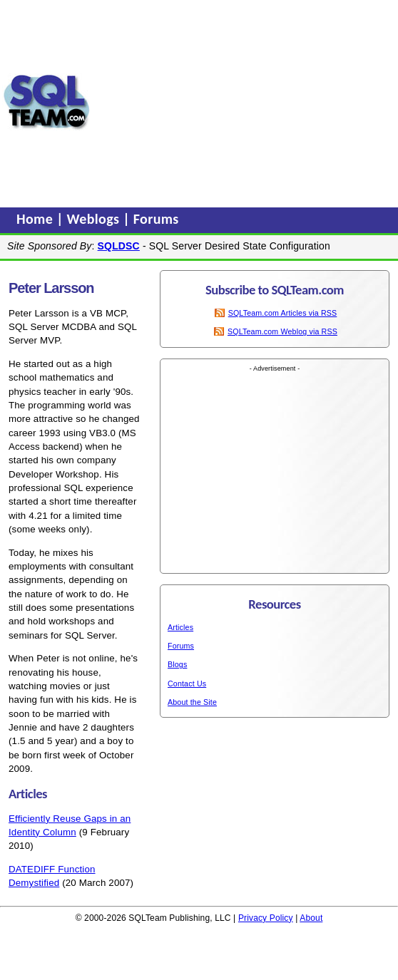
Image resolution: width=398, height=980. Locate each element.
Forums (156, 219)
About (311, 918)
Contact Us (187, 684)
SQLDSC (119, 246)
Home (36, 219)
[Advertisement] (244, 102)
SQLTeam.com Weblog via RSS (282, 331)
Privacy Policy (266, 918)
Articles (180, 627)
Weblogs (95, 219)
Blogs (177, 664)
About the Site (192, 702)
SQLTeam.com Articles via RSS (283, 313)
